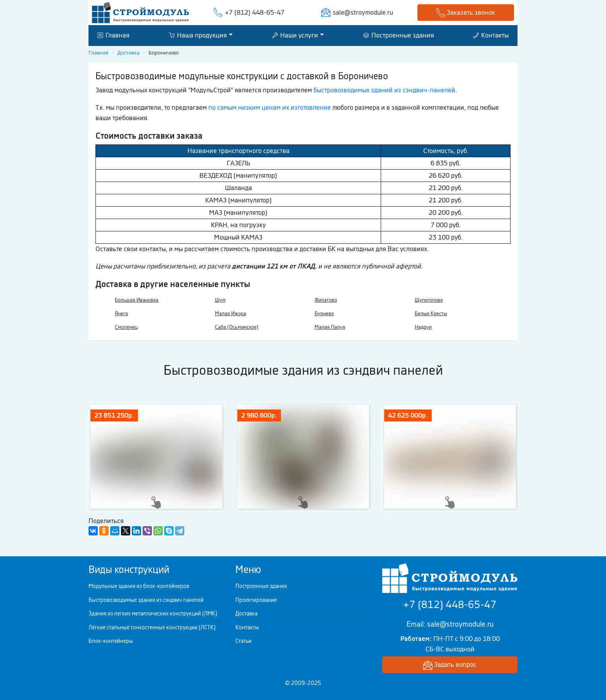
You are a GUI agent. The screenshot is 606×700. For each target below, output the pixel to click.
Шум (220, 300)
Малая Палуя (330, 327)
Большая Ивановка (137, 300)
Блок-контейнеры (111, 641)
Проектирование (256, 600)
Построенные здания (399, 35)
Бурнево (324, 313)
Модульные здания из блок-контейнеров (139, 586)
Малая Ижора (231, 313)
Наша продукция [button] (198, 35)
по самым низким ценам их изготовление (270, 107)
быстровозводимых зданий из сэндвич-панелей (384, 90)
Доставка (246, 613)
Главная (113, 35)
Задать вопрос (450, 665)
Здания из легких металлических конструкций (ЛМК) (153, 613)
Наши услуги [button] (295, 35)
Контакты (491, 35)
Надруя (423, 327)
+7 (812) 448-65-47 (255, 12)
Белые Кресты (431, 313)
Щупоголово (429, 300)
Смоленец (126, 327)
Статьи (243, 641)
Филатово (326, 300)
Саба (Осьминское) (237, 327)
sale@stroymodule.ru (363, 12)
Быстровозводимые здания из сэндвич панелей (146, 600)
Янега (121, 313)
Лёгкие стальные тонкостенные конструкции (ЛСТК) (152, 627)
